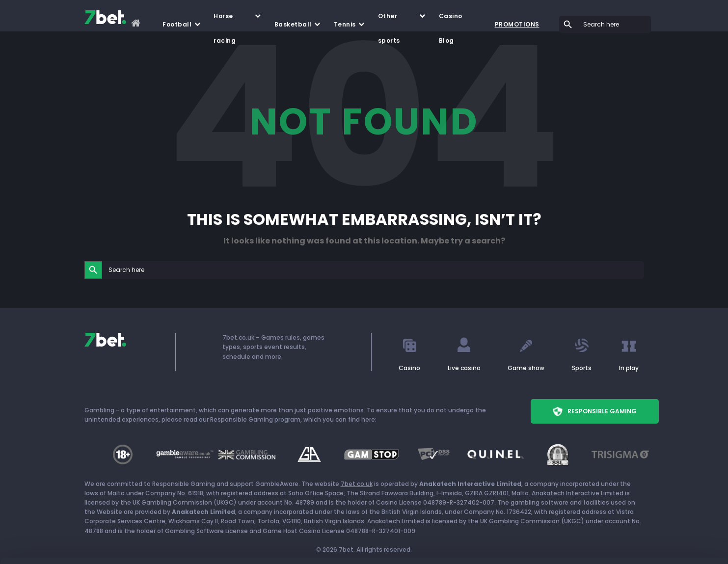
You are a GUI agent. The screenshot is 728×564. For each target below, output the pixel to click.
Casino (409, 368)
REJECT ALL (646, 518)
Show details (151, 545)
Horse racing (225, 20)
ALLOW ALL (646, 459)
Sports (582, 368)
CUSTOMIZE (646, 488)
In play (629, 368)
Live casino (464, 368)
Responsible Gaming (595, 411)
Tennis (345, 24)
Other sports (389, 20)
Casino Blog (451, 20)
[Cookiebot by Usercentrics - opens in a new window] (64, 545)
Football (177, 24)
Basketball (293, 24)
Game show (526, 368)
